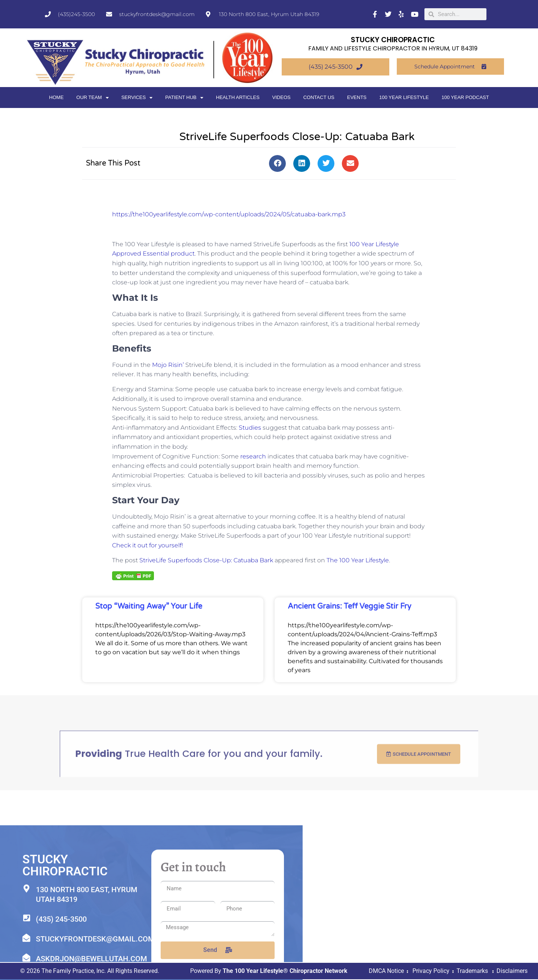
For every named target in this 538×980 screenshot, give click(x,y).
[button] (277, 163)
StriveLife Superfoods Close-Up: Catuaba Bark (206, 560)
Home (56, 97)
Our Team (92, 98)
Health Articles (238, 97)
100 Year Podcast (465, 97)
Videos (282, 97)
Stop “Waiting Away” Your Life (149, 606)
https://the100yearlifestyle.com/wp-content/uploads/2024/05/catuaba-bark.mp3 (229, 214)
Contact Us (319, 97)
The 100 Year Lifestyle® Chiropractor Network (285, 972)
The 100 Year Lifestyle (358, 560)
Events (357, 97)
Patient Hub (184, 98)
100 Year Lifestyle (404, 97)
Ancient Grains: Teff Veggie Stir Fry (350, 606)
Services (137, 98)
